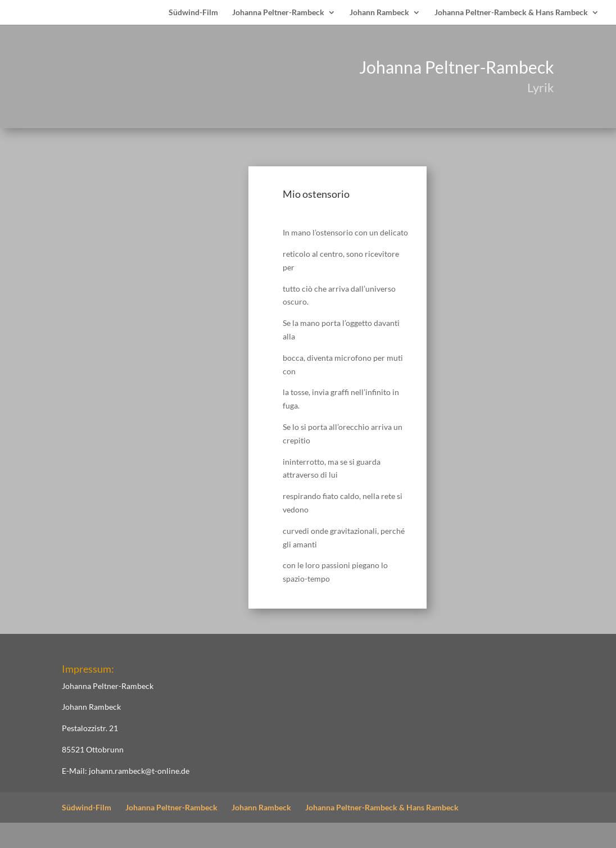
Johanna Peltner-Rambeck (278, 13)
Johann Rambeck (379, 13)
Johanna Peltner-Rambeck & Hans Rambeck (511, 13)
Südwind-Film (193, 13)
